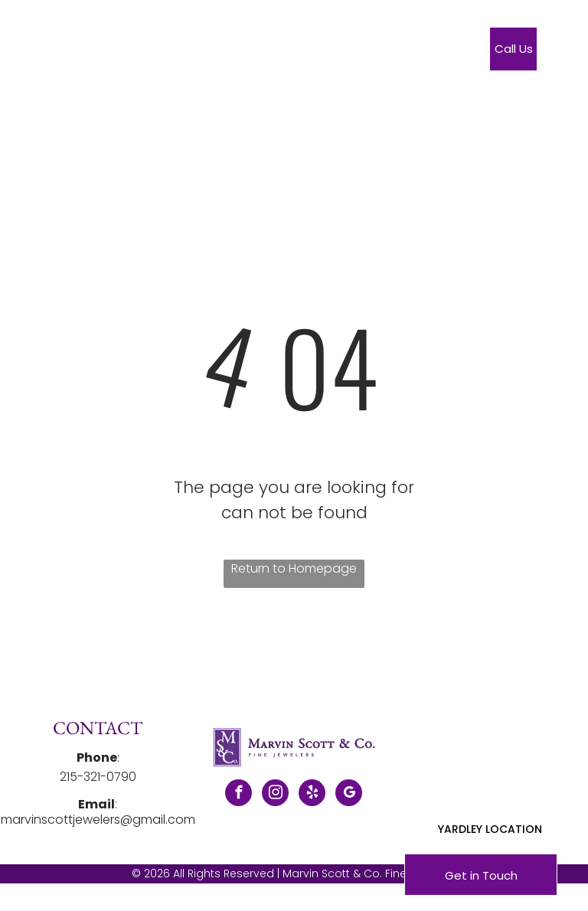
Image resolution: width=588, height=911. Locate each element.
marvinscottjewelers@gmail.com (98, 820)
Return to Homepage (294, 568)
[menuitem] (227, 52)
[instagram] (275, 795)
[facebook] (238, 795)
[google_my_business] (349, 795)
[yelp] (312, 795)
